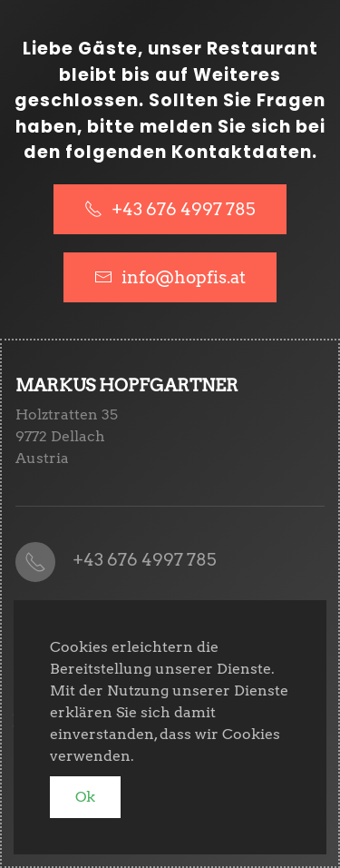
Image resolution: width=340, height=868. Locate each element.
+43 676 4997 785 (170, 209)
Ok (85, 797)
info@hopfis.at (184, 277)
